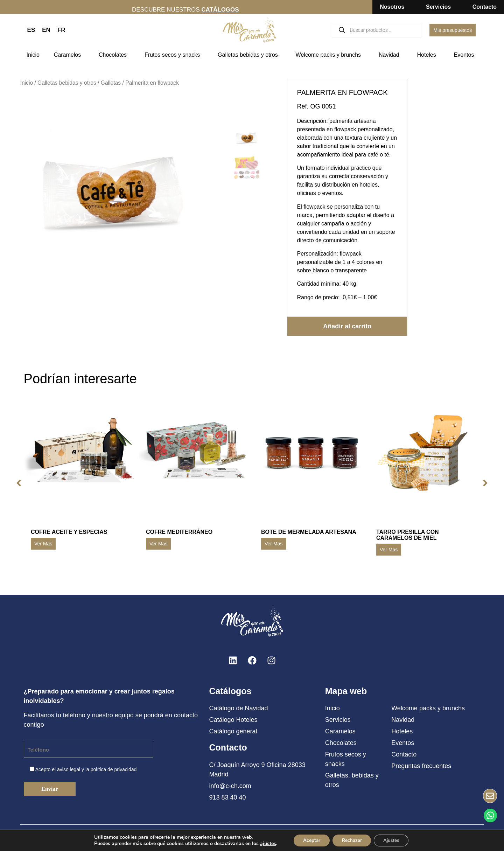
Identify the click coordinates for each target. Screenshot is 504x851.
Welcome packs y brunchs (330, 55)
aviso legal (69, 769)
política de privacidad (114, 769)
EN (46, 30)
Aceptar (308, 840)
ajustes (264, 843)
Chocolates (114, 55)
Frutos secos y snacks (174, 55)
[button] (17, 483)
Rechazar (351, 840)
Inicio (33, 55)
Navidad (391, 55)
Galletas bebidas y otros (250, 55)
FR (61, 30)
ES (31, 30)
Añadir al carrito (347, 326)
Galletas (111, 83)
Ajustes (394, 840)
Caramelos (69, 55)
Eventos (466, 55)
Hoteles (428, 55)
